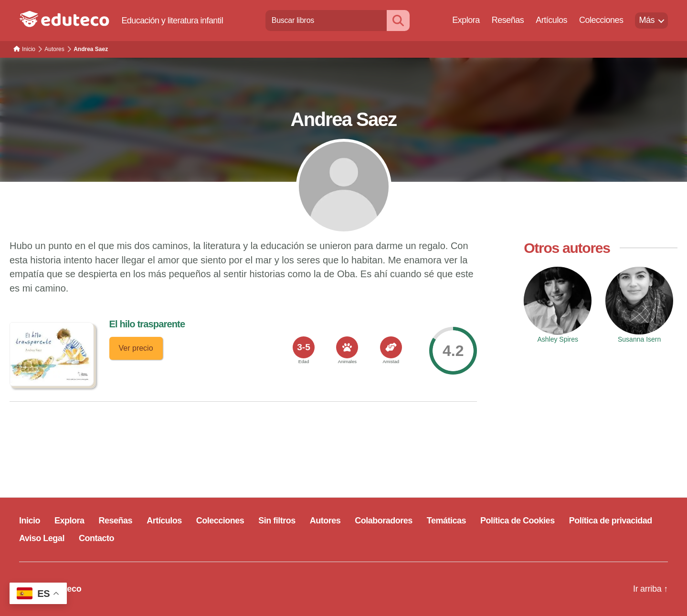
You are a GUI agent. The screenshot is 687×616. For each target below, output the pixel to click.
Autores (325, 521)
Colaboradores (384, 521)
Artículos (551, 20)
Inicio (30, 521)
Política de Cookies (518, 521)
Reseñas (508, 20)
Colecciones (601, 20)
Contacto (96, 538)
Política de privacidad (611, 521)
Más (647, 20)
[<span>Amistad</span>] (391, 347)
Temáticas (446, 521)
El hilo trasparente (147, 324)
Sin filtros (277, 521)
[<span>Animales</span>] (347, 347)
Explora (466, 20)
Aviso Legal (42, 538)
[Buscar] (398, 20)
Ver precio (136, 348)
